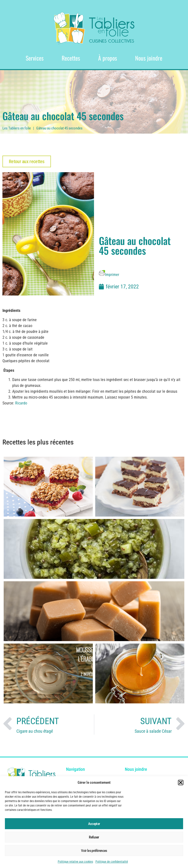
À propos (108, 58)
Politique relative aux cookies (75, 862)
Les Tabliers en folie (17, 128)
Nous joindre (149, 58)
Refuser (94, 837)
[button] (181, 783)
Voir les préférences (94, 851)
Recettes (71, 58)
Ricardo (21, 403)
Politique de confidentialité (112, 862)
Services (35, 58)
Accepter (94, 824)
